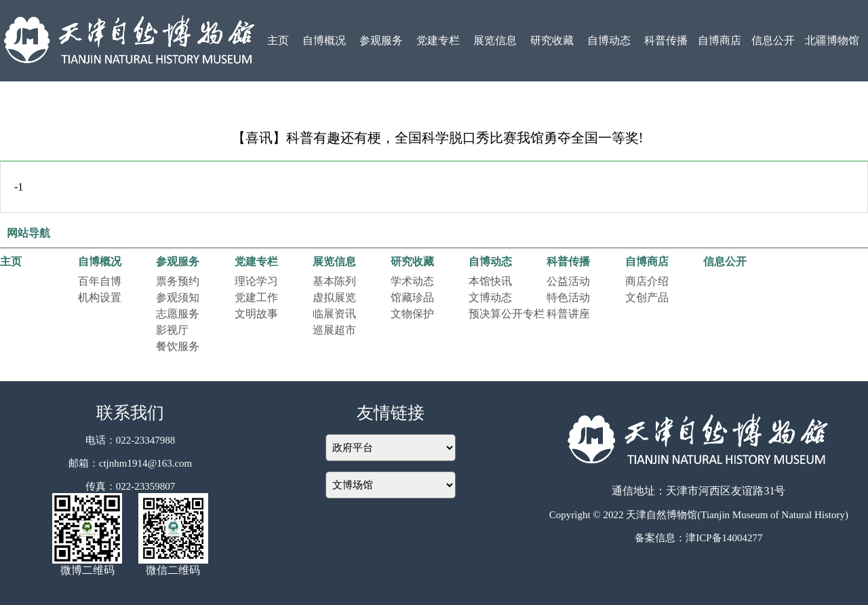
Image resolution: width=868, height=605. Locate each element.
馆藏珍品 (412, 297)
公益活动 (568, 281)
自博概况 (324, 40)
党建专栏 (438, 40)
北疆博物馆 (832, 40)
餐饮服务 (178, 346)
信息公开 (773, 40)
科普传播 (666, 40)
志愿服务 (178, 314)
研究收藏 (552, 40)
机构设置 (100, 297)
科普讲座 (568, 314)
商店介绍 (647, 281)
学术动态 (412, 281)
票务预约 (178, 281)
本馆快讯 (490, 281)
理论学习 (256, 281)
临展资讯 (334, 314)
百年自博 (100, 281)
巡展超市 (334, 330)
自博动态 (609, 40)
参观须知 (178, 297)
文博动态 (490, 297)
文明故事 (256, 314)
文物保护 (412, 314)
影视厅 (172, 330)
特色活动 (568, 297)
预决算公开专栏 (507, 314)
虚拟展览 (334, 297)
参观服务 (381, 40)
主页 (278, 40)
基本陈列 (334, 281)
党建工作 (256, 297)
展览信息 (495, 40)
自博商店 (719, 40)
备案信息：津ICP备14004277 (698, 538)
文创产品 (647, 297)
